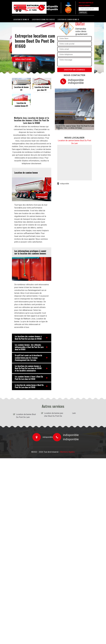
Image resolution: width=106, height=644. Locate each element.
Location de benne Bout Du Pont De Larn (26, 416)
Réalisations (24, 59)
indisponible (52, 6)
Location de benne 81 (21, 19)
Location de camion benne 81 (68, 19)
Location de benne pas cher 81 (43, 19)
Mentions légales (67, 452)
